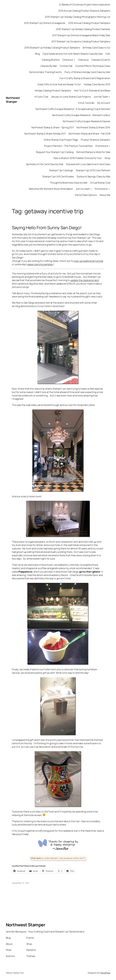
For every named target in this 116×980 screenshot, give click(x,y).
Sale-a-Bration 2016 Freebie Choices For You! (78, 158)
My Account (104, 103)
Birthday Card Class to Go (96, 48)
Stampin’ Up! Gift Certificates (58, 176)
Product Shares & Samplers (96, 140)
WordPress (105, 973)
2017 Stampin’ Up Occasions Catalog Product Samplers (81, 41)
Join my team (83, 189)
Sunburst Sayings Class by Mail (93, 176)
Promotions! (101, 189)
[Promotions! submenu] (109, 189)
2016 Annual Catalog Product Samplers (89, 23)
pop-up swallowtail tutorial (89, 261)
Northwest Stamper (13, 100)
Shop (107, 158)
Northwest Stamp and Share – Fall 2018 (89, 134)
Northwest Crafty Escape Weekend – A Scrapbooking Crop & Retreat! (73, 109)
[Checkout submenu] (74, 60)
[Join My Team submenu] (109, 97)
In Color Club (41, 97)
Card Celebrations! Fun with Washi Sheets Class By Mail (73, 54)
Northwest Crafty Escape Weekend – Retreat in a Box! (81, 115)
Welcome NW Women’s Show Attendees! (51, 189)
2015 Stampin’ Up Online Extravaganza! (45, 23)
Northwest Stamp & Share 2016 (93, 127)
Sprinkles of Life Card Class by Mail (45, 164)
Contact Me (66, 66)
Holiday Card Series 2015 (97, 84)
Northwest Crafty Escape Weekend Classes (86, 121)
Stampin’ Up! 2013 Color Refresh (93, 170)
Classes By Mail (49, 66)
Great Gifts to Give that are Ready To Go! (59, 84)
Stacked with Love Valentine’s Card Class (88, 164)
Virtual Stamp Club (100, 183)
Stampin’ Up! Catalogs (61, 170)
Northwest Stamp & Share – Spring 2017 (53, 127)
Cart (108, 54)
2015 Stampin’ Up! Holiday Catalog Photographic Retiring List (77, 17)
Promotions (102, 146)
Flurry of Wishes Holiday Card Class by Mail (87, 72)
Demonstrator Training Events (45, 72)
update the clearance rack (85, 280)
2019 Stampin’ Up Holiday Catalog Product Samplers (52, 48)
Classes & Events (101, 60)
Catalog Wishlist (51, 60)
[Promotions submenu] (109, 146)
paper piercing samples (40, 264)
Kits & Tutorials (86, 103)
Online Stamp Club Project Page (61, 140)
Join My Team (101, 97)
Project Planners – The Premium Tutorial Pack (68, 146)
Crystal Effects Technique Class (93, 66)
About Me (105, 195)
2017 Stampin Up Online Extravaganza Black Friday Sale (81, 35)
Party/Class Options (86, 195)
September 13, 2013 (20, 883)
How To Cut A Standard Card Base (92, 90)
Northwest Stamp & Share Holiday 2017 (45, 134)
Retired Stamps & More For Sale (93, 152)
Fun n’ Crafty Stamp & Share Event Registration (85, 78)
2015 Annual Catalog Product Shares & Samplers (84, 11)
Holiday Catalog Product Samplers (53, 90)
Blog (37, 54)
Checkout (68, 60)
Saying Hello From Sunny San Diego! (47, 228)
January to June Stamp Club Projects (71, 97)
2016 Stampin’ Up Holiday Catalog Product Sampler (83, 29)
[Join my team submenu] (91, 189)
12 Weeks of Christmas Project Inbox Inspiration (84, 5)
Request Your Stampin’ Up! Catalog (55, 152)
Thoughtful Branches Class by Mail (69, 183)
